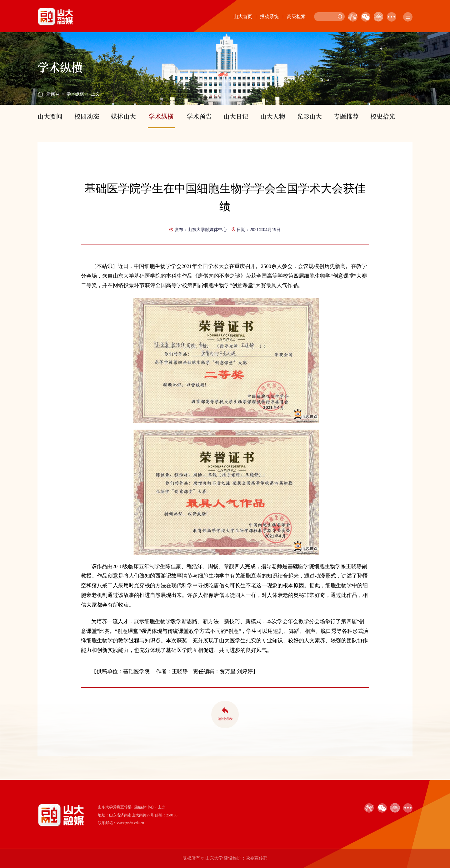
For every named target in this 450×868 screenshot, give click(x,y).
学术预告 (199, 116)
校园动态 (87, 116)
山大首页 (243, 17)
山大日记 (236, 116)
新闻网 (53, 94)
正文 (95, 94)
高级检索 (296, 17)
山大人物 (273, 116)
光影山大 (309, 116)
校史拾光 (383, 116)
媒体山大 (123, 116)
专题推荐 (346, 116)
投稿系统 (269, 17)
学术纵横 (75, 94)
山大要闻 (50, 116)
